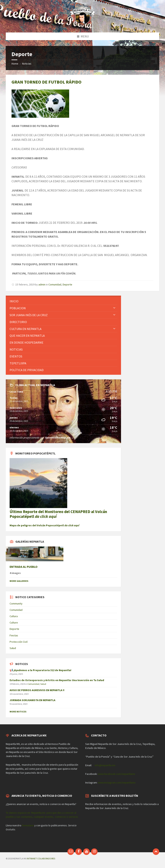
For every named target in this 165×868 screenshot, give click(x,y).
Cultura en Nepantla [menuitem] (26, 329)
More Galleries (19, 581)
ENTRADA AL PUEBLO (24, 567)
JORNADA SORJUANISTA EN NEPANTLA (32, 700)
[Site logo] (83, 25)
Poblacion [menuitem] (18, 308)
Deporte (67, 284)
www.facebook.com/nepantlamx (116, 774)
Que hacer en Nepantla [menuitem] (27, 336)
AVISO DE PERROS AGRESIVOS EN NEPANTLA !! (37, 690)
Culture (14, 623)
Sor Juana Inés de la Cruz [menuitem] (29, 315)
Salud (13, 648)
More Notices (18, 712)
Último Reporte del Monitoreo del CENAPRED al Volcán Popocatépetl (58, 514)
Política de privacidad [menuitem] (27, 370)
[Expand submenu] (114, 308)
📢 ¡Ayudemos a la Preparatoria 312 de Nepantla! (40, 670)
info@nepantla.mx (105, 765)
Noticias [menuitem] (16, 349)
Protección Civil (19, 642)
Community (16, 604)
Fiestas (14, 635)
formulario (28, 825)
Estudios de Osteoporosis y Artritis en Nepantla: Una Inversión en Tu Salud (57, 680)
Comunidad (55, 284)
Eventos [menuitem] (16, 356)
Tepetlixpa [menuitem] (18, 363)
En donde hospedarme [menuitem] (27, 342)
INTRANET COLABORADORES (41, 858)
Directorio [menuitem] (18, 322)
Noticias (27, 64)
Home (15, 64)
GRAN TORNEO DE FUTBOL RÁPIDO (46, 82)
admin (42, 284)
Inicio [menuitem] (14, 301)
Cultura (14, 616)
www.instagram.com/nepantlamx (117, 783)
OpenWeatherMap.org (58, 438)
